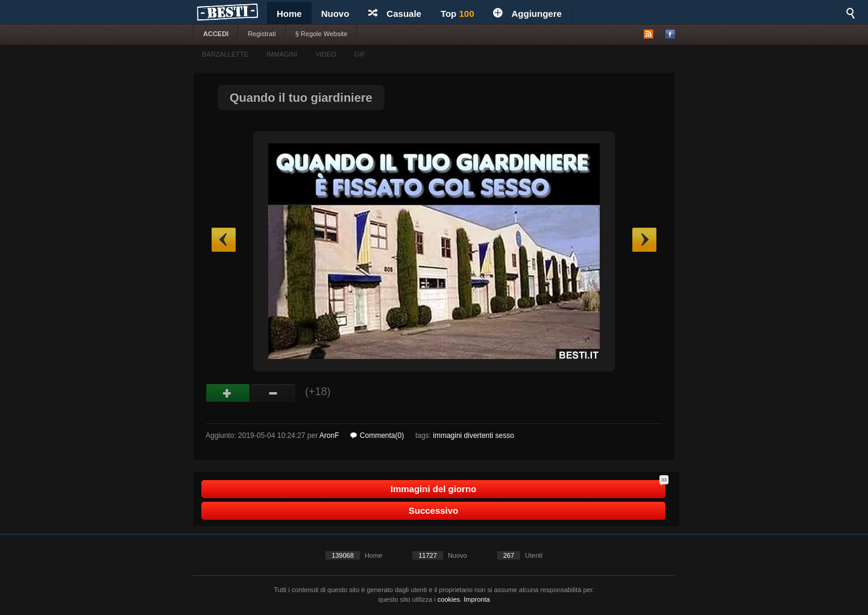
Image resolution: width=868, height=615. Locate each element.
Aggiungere (527, 14)
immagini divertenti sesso (473, 435)
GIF (360, 54)
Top (458, 14)
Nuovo (335, 14)
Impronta (476, 599)
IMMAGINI (282, 54)
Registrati (262, 34)
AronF (329, 435)
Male (273, 393)
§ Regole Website (322, 34)
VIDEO (325, 54)
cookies (449, 599)
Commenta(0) (377, 435)
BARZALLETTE (225, 54)
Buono (228, 393)
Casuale (395, 14)
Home (289, 14)
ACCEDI (216, 34)
